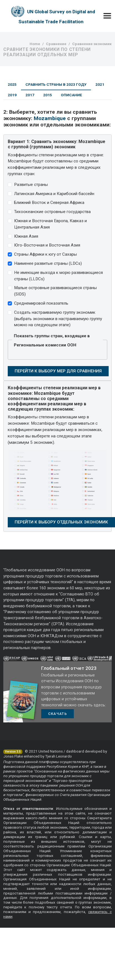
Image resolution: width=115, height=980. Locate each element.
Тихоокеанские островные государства (52, 212)
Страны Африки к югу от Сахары (45, 254)
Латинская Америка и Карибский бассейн (54, 194)
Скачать (57, 714)
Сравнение (56, 44)
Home (35, 44)
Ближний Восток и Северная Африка (49, 203)
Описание (71, 95)
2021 (100, 84)
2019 (12, 95)
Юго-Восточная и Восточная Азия (47, 245)
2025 (12, 84)
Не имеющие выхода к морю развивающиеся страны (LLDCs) (58, 276)
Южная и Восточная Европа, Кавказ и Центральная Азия (50, 224)
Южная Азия (26, 236)
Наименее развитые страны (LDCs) (48, 263)
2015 (48, 95)
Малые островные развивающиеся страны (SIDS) (55, 291)
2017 (30, 95)
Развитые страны (31, 185)
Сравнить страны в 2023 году (56, 84)
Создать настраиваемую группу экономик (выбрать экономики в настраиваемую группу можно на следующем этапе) (58, 319)
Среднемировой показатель (41, 303)
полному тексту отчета (50, 907)
